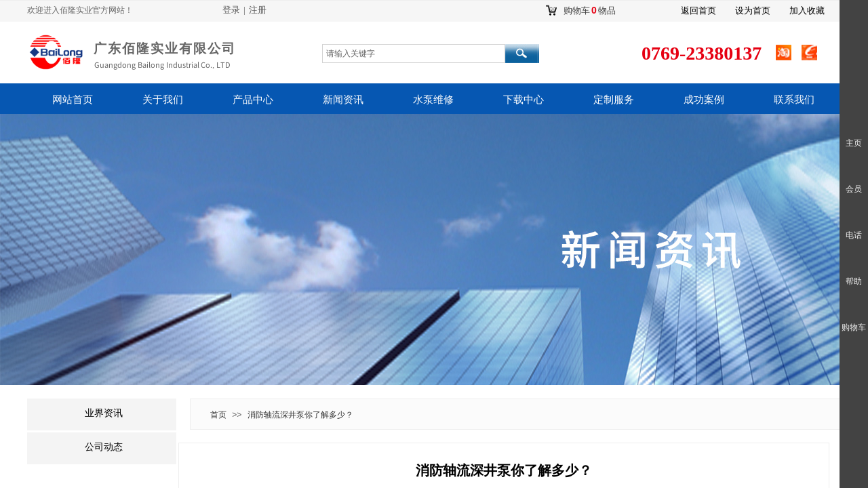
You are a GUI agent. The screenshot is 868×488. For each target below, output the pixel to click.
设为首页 (753, 11)
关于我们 (163, 100)
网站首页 (73, 100)
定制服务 (614, 100)
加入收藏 (807, 11)
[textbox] (414, 54)
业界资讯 (104, 413)
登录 (231, 10)
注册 (258, 10)
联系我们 (794, 100)
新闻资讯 (343, 100)
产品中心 (253, 100)
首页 (218, 415)
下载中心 (524, 100)
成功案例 (704, 100)
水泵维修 (433, 100)
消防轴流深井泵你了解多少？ (300, 415)
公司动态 (104, 447)
